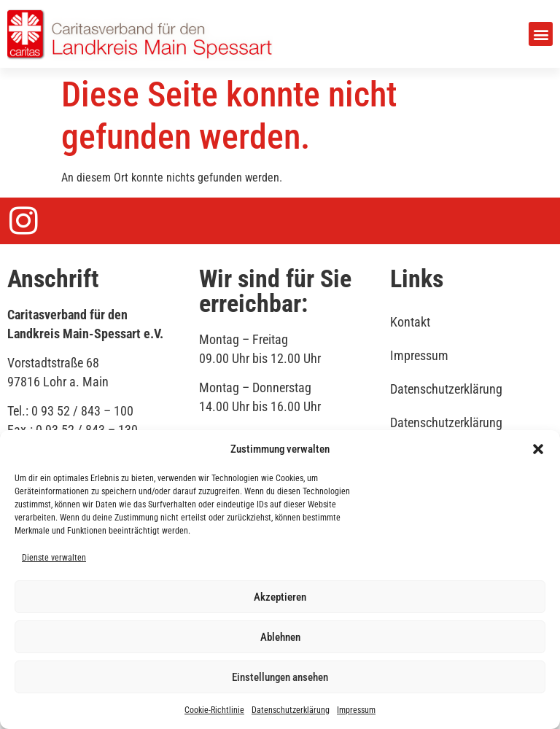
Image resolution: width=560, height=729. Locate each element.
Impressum (356, 710)
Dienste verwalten (54, 558)
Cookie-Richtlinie (214, 710)
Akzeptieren (280, 597)
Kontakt (410, 322)
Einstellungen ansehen (280, 677)
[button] (538, 449)
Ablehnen (280, 637)
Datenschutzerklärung (291, 710)
